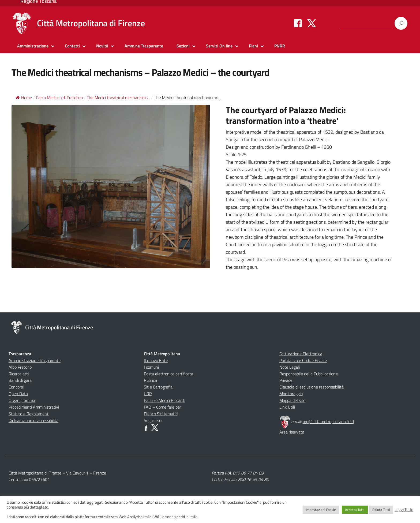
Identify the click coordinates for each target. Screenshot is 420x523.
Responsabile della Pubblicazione (309, 374)
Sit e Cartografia (158, 387)
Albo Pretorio (20, 367)
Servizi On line (219, 46)
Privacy (286, 380)
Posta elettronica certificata (168, 374)
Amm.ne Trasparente (144, 46)
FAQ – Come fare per (162, 407)
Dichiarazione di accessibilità (33, 420)
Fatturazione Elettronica (301, 354)
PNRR (280, 46)
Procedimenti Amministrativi (34, 407)
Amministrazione (33, 46)
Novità (102, 46)
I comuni (151, 367)
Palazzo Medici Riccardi (164, 400)
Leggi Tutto (404, 510)
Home (24, 98)
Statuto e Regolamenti (29, 414)
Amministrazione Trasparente (35, 360)
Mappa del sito (292, 400)
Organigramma (22, 400)
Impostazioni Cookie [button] (321, 510)
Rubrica (150, 380)
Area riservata (292, 432)
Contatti (72, 46)
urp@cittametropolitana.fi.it (328, 421)
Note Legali (290, 367)
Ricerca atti (19, 374)
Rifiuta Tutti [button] (381, 510)
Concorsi (16, 387)
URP (148, 394)
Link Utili (287, 407)
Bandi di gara (20, 380)
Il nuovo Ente (156, 360)
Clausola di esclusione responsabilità (312, 387)
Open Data (18, 394)
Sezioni (183, 46)
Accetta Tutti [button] (355, 510)
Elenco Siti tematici (161, 414)
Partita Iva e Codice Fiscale (303, 360)
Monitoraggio (291, 394)
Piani (253, 46)
